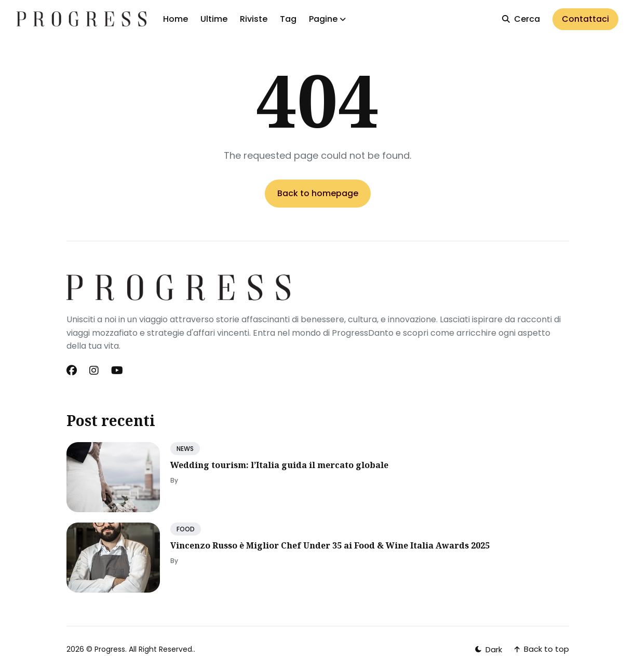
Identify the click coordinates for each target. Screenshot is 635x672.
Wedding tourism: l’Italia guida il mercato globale (279, 465)
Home (175, 19)
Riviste (254, 19)
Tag (288, 19)
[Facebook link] (73, 371)
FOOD (186, 529)
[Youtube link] (117, 371)
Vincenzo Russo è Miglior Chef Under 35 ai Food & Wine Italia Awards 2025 (330, 545)
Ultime (214, 19)
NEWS (185, 449)
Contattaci (585, 19)
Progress (110, 649)
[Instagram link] (94, 371)
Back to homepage (318, 193)
